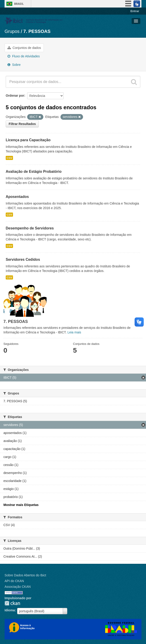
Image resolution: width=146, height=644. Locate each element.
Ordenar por (15, 96)
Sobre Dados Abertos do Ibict (25, 575)
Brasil (19, 4)
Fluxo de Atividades (24, 56)
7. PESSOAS (37, 31)
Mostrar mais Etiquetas (21, 505)
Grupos (12, 31)
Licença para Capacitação (28, 140)
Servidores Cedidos (23, 259)
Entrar (135, 11)
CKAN (12, 603)
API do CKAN (14, 581)
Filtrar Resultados (22, 124)
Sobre (14, 65)
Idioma (10, 610)
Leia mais (74, 332)
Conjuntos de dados (24, 48)
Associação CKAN (18, 587)
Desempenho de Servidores (30, 228)
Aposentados (17, 197)
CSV (9, 158)
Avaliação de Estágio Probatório (34, 172)
